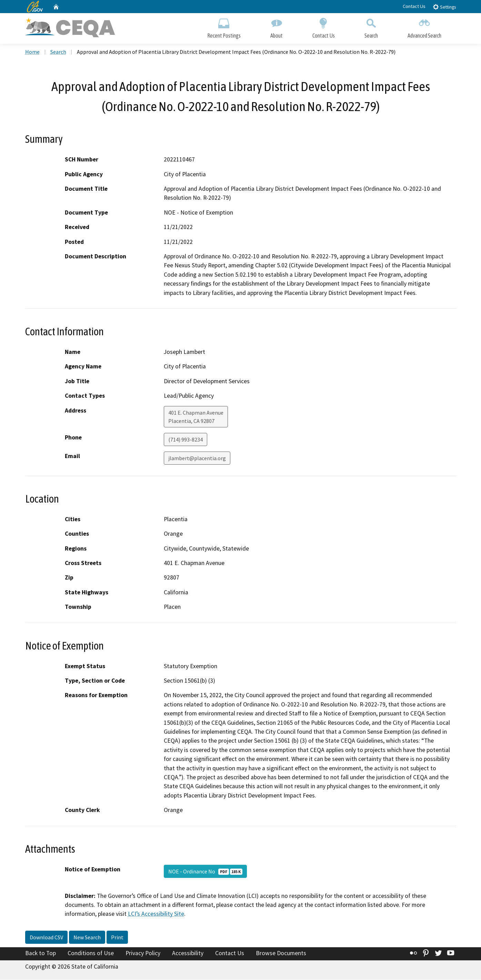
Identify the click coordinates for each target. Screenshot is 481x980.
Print (117, 938)
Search (371, 27)
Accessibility (188, 953)
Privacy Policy (143, 953)
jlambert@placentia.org (197, 458)
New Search (87, 938)
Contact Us (414, 6)
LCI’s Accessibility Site (156, 914)
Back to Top (41, 953)
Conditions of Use (91, 953)
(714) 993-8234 (186, 440)
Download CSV (46, 938)
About (277, 27)
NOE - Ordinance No (205, 872)
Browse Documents (281, 953)
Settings (444, 7)
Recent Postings (224, 27)
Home (32, 52)
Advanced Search (424, 27)
